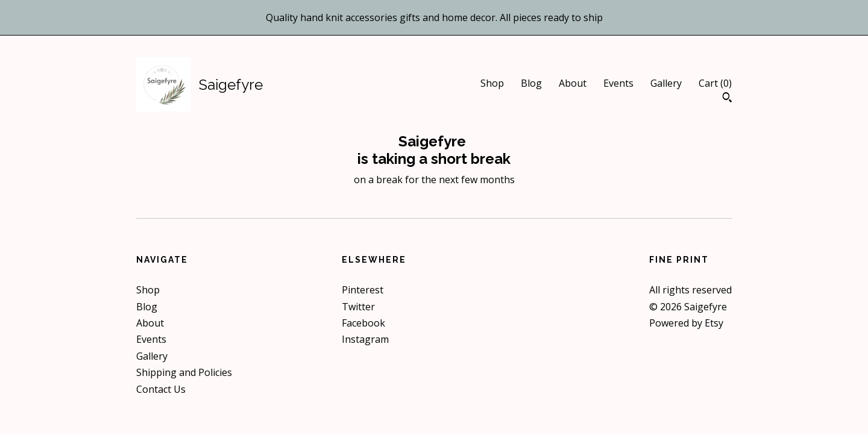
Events (618, 83)
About (573, 83)
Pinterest (363, 290)
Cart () (715, 83)
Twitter (358, 307)
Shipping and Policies (184, 372)
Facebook (363, 323)
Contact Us (161, 389)
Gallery (666, 83)
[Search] (727, 99)
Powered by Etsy (686, 323)
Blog (531, 83)
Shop (492, 83)
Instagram (365, 339)
